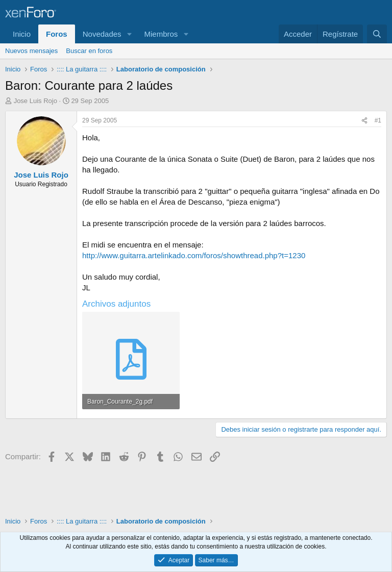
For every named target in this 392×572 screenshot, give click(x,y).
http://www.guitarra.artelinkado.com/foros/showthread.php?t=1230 (194, 255)
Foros (57, 34)
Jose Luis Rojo (35, 101)
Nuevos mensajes (31, 51)
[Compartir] (364, 121)
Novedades (102, 34)
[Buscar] (377, 34)
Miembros (161, 34)
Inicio (22, 34)
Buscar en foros (89, 51)
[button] (129, 34)
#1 (378, 120)
